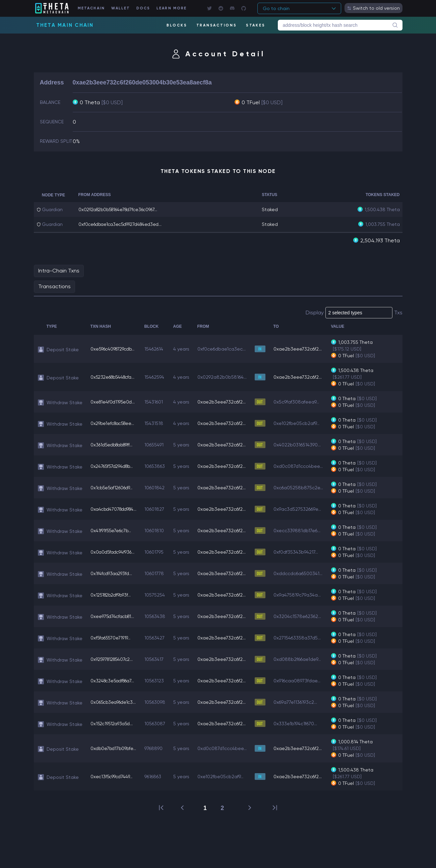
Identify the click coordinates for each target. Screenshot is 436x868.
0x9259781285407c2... (114, 659)
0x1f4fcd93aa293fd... (113, 573)
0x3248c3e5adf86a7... (114, 680)
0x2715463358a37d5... (301, 637)
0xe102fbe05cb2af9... (301, 423)
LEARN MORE (177, 8)
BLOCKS (177, 25)
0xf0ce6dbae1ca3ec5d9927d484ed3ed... (123, 224)
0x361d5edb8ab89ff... (114, 444)
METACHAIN (95, 8)
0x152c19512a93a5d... (113, 723)
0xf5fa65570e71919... (112, 637)
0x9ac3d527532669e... (302, 509)
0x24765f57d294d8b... (114, 466)
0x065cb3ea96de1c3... (115, 702)
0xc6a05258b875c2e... (303, 487)
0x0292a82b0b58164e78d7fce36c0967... (122, 209)
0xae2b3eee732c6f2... (302, 349)
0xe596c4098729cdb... (115, 349)
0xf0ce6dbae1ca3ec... (226, 349)
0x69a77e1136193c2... (300, 702)
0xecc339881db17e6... (301, 530)
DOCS (148, 8)
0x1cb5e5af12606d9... (113, 487)
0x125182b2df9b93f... (113, 595)
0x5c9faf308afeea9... (301, 401)
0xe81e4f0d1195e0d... (114, 401)
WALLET (124, 8)
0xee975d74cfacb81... (114, 616)
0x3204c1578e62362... (302, 616)
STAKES (256, 25)
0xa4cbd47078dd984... (116, 509)
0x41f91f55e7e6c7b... (112, 530)
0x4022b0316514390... (301, 444)
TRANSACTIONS (216, 25)
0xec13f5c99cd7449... (113, 776)
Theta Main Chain (65, 25)
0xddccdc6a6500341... (302, 573)
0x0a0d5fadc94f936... (114, 552)
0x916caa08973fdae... (301, 680)
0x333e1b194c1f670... (300, 723)
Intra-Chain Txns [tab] (59, 270)
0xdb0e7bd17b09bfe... (114, 748)
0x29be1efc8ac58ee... (114, 423)
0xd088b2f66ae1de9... (301, 659)
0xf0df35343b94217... (300, 552)
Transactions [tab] (54, 286)
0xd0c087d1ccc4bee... (302, 466)
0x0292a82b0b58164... (226, 377)
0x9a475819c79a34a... (301, 595)
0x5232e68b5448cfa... (115, 377)
